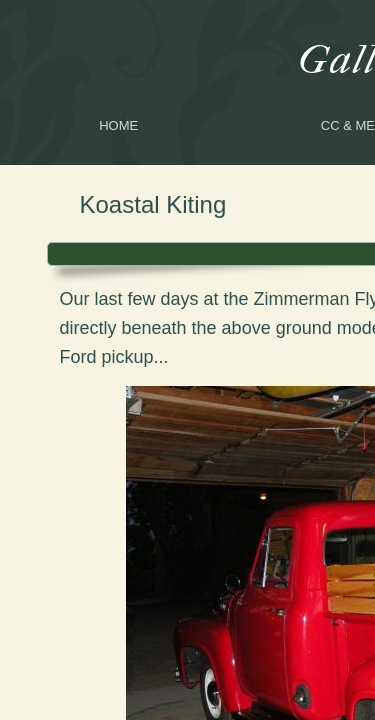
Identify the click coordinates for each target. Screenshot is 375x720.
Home (118, 125)
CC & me (348, 125)
